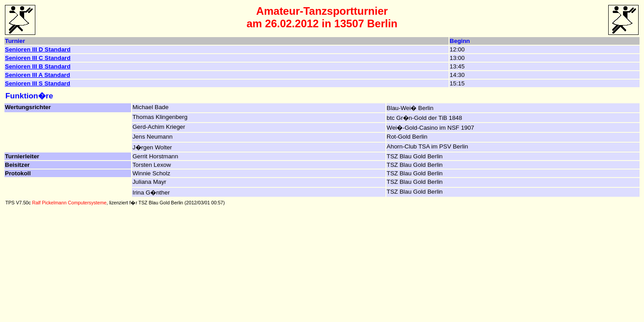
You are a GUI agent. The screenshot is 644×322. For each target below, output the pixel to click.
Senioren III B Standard (38, 66)
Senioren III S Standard (38, 83)
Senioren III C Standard (38, 58)
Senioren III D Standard (38, 49)
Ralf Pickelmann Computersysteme (69, 203)
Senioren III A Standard (38, 75)
